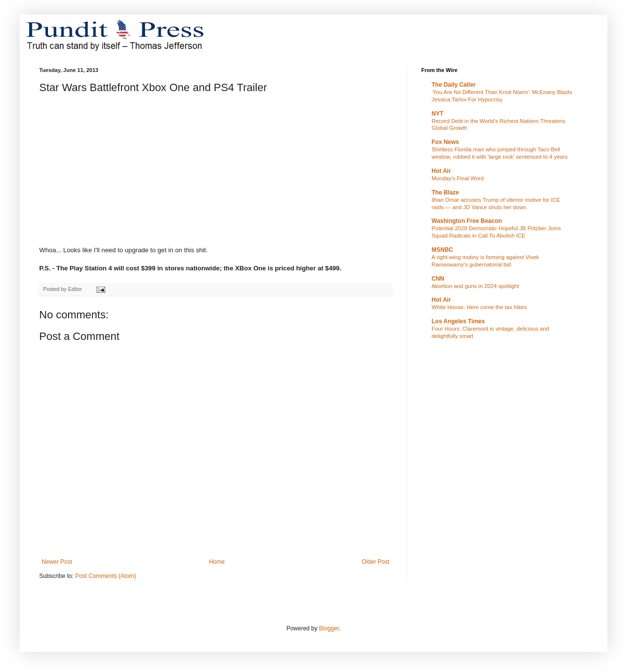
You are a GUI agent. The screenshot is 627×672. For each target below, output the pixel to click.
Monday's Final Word (458, 178)
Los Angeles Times (458, 321)
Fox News (445, 142)
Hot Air (441, 171)
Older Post (375, 562)
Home (217, 562)
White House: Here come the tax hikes (479, 307)
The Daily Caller (454, 85)
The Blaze (445, 192)
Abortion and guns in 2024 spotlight (475, 286)
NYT (437, 114)
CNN (438, 279)
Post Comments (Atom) (106, 576)
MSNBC (442, 250)
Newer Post (57, 562)
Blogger (329, 628)
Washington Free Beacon (467, 221)
